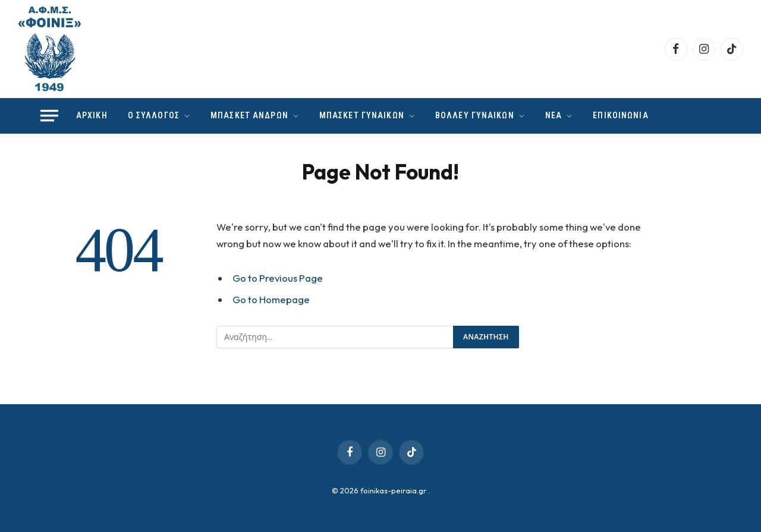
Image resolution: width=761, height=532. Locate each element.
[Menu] (49, 116)
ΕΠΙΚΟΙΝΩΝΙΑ (620, 115)
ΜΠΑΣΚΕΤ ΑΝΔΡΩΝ (249, 115)
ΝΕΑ (554, 115)
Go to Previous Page (278, 278)
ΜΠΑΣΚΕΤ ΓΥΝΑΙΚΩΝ (362, 115)
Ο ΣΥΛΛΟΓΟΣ (154, 115)
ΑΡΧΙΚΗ (92, 115)
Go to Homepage (271, 299)
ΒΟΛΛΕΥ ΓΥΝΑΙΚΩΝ (475, 115)
